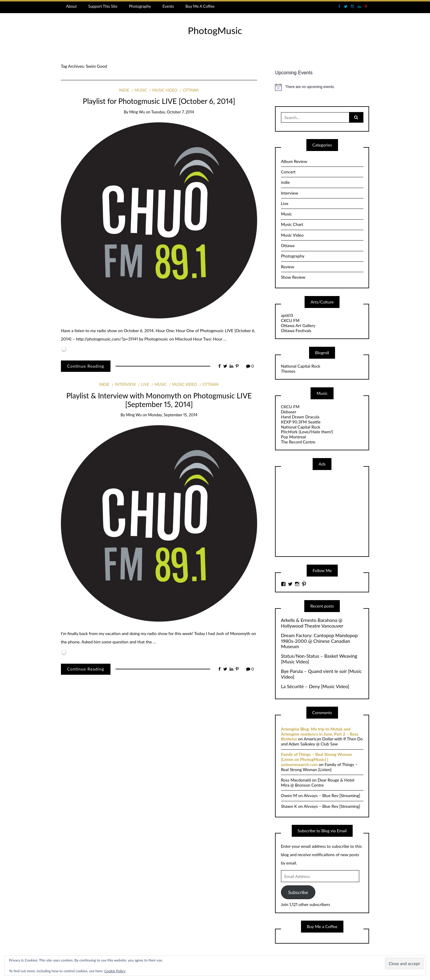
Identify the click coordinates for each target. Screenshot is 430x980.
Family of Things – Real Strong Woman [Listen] (319, 767)
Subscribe (298, 892)
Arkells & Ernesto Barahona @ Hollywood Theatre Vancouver (312, 623)
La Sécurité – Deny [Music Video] (315, 686)
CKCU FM (290, 320)
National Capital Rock (301, 366)
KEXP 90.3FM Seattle (301, 422)
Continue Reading (86, 366)
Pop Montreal (293, 437)
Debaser (289, 412)
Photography (140, 6)
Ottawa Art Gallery (298, 325)
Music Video (165, 90)
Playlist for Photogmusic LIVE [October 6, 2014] (159, 101)
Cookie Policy (115, 971)
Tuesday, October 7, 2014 (173, 112)
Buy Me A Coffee (200, 6)
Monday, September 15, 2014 (173, 415)
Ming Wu (137, 112)
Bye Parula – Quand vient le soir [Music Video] (321, 674)
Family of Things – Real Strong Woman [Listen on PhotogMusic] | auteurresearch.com (317, 759)
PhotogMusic (215, 30)
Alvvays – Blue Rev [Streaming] (332, 795)
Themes (288, 371)
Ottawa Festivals (296, 330)
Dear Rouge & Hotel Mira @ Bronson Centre (318, 782)
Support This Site (103, 6)
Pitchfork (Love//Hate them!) (307, 432)
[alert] (322, 87)
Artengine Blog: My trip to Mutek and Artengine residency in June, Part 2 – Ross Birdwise (320, 734)
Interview (125, 384)
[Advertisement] (326, 513)
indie (124, 90)
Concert (288, 172)
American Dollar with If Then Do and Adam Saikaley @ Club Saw (322, 741)
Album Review (294, 161)
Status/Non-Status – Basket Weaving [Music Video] (319, 659)
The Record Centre (298, 442)
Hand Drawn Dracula (300, 417)
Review (288, 267)
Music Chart (292, 224)
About (71, 6)
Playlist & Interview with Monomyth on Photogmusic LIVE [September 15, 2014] (159, 400)
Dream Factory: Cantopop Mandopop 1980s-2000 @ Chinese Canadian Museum (319, 641)
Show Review (293, 277)
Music (141, 90)
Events (168, 6)
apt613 (287, 315)
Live (145, 384)
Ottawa (191, 90)
